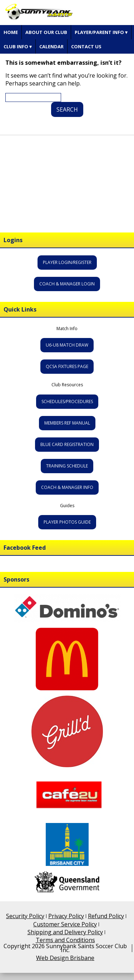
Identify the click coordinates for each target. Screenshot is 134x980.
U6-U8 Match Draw (67, 345)
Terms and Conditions (65, 940)
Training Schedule (67, 466)
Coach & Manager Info (67, 487)
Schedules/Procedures (67, 401)
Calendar (51, 46)
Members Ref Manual (67, 423)
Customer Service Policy (65, 924)
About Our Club (46, 32)
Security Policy (25, 916)
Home (11, 32)
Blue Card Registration (67, 444)
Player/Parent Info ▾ (101, 32)
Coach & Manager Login (67, 284)
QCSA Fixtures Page (67, 366)
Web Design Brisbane (65, 958)
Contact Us (86, 46)
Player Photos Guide (67, 522)
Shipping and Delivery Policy (65, 932)
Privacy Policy (66, 916)
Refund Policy (106, 916)
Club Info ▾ (18, 46)
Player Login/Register (67, 262)
